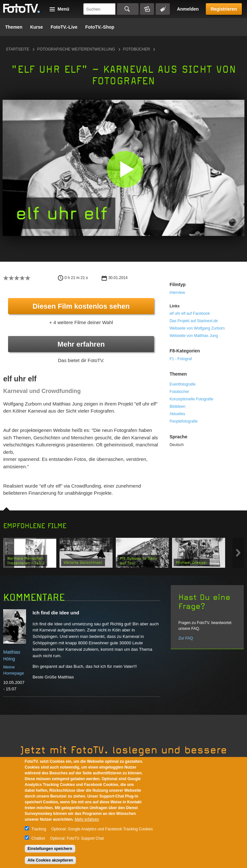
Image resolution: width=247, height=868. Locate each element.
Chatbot (38, 838)
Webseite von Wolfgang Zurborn (197, 328)
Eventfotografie (183, 384)
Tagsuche (163, 9)
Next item (238, 553)
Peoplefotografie (183, 421)
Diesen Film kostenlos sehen (81, 306)
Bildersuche (147, 9)
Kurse (37, 27)
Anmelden (188, 9)
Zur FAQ (186, 638)
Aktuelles (177, 414)
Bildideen (177, 406)
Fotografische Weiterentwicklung (76, 49)
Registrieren (224, 9)
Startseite (18, 49)
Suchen (128, 9)
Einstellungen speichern (50, 849)
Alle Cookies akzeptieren (50, 860)
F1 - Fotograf (181, 359)
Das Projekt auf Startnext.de (194, 321)
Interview (177, 293)
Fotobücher (137, 49)
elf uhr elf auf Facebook (190, 313)
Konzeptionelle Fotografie (191, 399)
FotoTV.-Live (64, 27)
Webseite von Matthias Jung (194, 336)
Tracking (39, 829)
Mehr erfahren (81, 344)
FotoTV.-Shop (100, 27)
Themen (14, 27)
